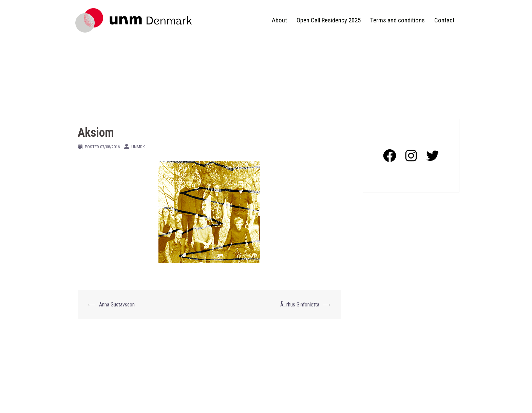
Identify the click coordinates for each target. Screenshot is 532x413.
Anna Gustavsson (117, 305)
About (279, 20)
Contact (444, 20)
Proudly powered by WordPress (107, 402)
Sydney (170, 402)
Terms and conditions (397, 20)
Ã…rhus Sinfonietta (300, 305)
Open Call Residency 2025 (329, 20)
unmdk (138, 147)
